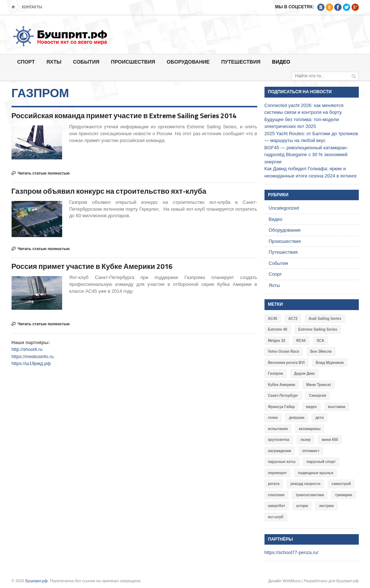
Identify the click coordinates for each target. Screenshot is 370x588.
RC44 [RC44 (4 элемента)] (301, 341)
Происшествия (133, 62)
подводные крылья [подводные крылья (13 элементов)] (315, 473)
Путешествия (241, 62)
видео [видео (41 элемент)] (311, 407)
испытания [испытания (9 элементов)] (278, 429)
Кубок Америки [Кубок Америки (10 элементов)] (282, 385)
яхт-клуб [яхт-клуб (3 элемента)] (276, 517)
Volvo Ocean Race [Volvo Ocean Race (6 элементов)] (284, 351)
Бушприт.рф (36, 581)
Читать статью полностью (41, 173)
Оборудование (188, 62)
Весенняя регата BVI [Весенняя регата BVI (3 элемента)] (287, 363)
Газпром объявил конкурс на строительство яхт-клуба (109, 191)
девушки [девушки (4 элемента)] (296, 418)
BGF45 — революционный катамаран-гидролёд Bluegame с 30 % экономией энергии (306, 155)
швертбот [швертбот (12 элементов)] (277, 506)
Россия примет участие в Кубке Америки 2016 (92, 266)
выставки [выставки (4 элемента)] (337, 407)
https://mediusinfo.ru (33, 357)
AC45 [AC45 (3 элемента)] (273, 319)
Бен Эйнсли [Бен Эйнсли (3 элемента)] (321, 351)
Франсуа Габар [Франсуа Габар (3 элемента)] (282, 407)
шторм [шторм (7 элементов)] (302, 506)
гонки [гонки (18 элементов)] (273, 418)
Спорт (26, 62)
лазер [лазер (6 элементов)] (306, 440)
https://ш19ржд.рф (31, 363)
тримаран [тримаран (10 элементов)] (344, 495)
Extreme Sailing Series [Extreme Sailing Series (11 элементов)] (318, 329)
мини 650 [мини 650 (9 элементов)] (330, 440)
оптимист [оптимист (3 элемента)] (311, 451)
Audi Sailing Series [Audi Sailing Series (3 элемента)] (325, 319)
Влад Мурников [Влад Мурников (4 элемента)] (330, 363)
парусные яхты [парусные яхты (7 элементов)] (282, 462)
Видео (281, 62)
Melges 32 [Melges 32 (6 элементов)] (277, 341)
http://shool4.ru (27, 349)
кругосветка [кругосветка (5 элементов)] (279, 440)
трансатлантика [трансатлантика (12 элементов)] (310, 495)
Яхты (54, 62)
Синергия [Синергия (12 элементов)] (317, 396)
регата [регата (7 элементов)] (274, 484)
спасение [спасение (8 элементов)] (276, 495)
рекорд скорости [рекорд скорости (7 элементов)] (306, 484)
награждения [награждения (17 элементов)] (280, 451)
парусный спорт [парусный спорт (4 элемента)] (321, 462)
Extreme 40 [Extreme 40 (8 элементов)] (278, 329)
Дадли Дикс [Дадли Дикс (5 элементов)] (305, 374)
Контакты (32, 7)
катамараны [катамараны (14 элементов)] (310, 429)
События (86, 62)
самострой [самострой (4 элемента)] (341, 484)
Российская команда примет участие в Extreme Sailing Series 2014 (124, 115)
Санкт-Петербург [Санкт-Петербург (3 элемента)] (283, 396)
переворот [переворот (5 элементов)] (277, 473)
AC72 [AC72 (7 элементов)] (293, 319)
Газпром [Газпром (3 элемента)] (276, 374)
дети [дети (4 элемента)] (320, 418)
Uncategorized (284, 208)
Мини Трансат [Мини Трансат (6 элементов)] (319, 385)
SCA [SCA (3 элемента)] (320, 341)
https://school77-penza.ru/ (292, 552)
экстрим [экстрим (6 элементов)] (326, 506)
